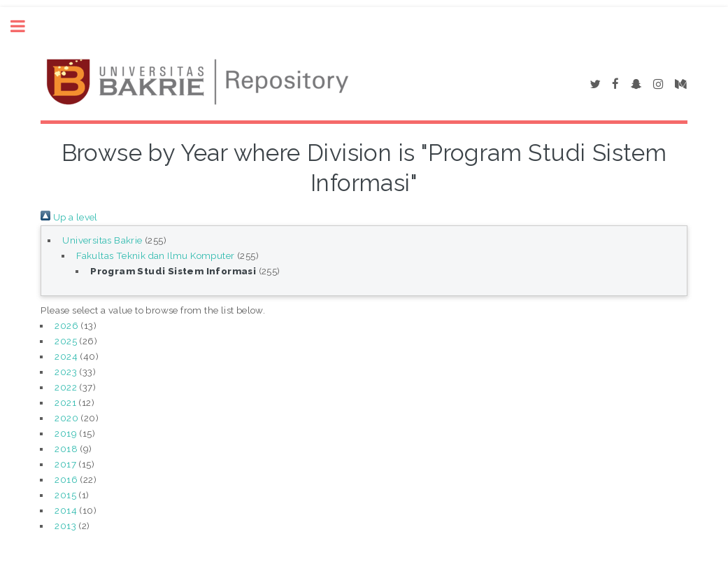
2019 (66, 433)
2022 (66, 387)
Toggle (25, 26)
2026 (66, 325)
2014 (66, 510)
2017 (65, 464)
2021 (65, 402)
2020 (66, 418)
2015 (65, 495)
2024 (66, 356)
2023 (66, 372)
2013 (65, 526)
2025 (66, 341)
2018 (66, 449)
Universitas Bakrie (102, 240)
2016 (66, 479)
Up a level (69, 217)
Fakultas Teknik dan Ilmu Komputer (155, 255)
